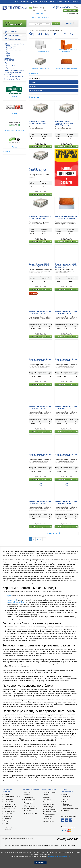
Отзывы (67, 2)
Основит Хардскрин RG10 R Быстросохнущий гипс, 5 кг (39, 265)
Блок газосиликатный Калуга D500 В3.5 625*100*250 (40, 312)
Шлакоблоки (8, 799)
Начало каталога (40, 30)
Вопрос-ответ (48, 816)
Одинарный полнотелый (15, 77)
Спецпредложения (50, 809)
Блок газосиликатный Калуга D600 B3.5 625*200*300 (66, 503)
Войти (34, 17)
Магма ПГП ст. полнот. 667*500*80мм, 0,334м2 (38, 122)
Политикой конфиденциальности (59, 856)
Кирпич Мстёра (11, 66)
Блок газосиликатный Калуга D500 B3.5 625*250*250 (66, 360)
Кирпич (7, 794)
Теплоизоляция (9, 809)
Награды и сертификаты (67, 805)
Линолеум (27, 792)
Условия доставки (38, 13)
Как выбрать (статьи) (50, 812)
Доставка (34, 2)
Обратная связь (49, 821)
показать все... (8, 152)
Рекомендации (48, 807)
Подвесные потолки (30, 813)
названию (33, 86)
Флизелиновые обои (31, 808)
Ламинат (27, 795)
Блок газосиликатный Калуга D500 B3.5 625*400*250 (40, 455)
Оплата (51, 2)
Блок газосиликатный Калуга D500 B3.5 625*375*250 (66, 408)
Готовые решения (49, 814)
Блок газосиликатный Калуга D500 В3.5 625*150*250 (66, 455)
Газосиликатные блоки (12, 797)
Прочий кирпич (11, 68)
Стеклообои (28, 811)
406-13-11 (63, 7)
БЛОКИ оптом (11, 46)
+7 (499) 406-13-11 (68, 839)
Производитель (34, 97)
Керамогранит (28, 797)
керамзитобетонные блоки (16, 602)
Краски (6, 823)
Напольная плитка (30, 800)
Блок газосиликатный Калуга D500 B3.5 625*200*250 (40, 360)
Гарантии (59, 2)
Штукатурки (8, 814)
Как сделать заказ (49, 792)
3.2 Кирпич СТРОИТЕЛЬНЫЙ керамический (10, 60)
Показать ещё (54, 533)
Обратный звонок (71, 10)
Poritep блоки (11, 48)
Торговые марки (49, 804)
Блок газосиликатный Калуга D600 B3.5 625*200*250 (40, 503)
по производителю (36, 90)
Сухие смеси (8, 802)
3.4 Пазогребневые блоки (14, 70)
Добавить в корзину (39, 147)
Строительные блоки (12, 79)
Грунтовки (8, 818)
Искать (56, 24)
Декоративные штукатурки (29, 803)
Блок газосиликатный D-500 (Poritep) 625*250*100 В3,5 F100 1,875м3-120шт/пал (66, 266)
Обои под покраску (30, 806)
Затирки (7, 821)
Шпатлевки (8, 816)
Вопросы (71, 24)
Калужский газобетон (13, 50)
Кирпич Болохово (12, 64)
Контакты (75, 2)
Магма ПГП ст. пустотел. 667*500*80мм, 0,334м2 (38, 170)
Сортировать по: (35, 78)
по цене (32, 82)
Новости (65, 802)
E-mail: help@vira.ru (72, 13)
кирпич (9, 596)
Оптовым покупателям (70, 808)
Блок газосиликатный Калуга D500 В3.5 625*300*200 (66, 312)
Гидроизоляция (9, 811)
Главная (31, 30)
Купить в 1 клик (40, 144)
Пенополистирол (10, 806)
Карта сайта (47, 819)
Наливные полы (10, 804)
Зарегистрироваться (43, 17)
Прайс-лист (25, 2)
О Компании (67, 797)
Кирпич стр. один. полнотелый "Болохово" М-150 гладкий (66, 217)
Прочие (9, 56)
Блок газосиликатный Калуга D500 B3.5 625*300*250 (40, 408)
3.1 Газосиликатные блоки (14, 44)
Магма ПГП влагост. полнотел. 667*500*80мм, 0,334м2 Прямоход (64, 123)
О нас (17, 2)
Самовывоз (43, 2)
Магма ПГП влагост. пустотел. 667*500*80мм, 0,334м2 (40, 217)
